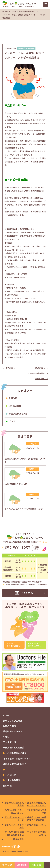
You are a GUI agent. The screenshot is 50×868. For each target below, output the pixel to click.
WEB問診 (22, 865)
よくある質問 (15, 406)
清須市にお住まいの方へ (13, 645)
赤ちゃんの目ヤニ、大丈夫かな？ (14, 811)
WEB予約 (7, 865)
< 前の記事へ (9, 368)
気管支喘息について (37, 825)
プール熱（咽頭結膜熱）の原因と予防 (14, 833)
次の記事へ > (42, 368)
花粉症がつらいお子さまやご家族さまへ (37, 819)
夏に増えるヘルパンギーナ (14, 819)
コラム (13, 11)
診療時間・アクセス (13, 731)
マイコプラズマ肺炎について (37, 833)
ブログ (12, 421)
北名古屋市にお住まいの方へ (34, 645)
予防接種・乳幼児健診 (14, 748)
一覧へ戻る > (42, 379)
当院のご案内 (9, 726)
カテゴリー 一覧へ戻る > (37, 373)
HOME (5, 11)
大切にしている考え (13, 721)
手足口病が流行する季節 (37, 811)
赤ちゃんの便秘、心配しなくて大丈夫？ (37, 804)
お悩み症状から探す (27, 11)
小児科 (6, 737)
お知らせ (13, 398)
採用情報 (7, 786)
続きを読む (18, 839)
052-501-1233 (18, 548)
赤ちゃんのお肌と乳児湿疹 (14, 804)
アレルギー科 (9, 742)
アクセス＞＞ (43, 542)
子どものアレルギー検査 (14, 826)
